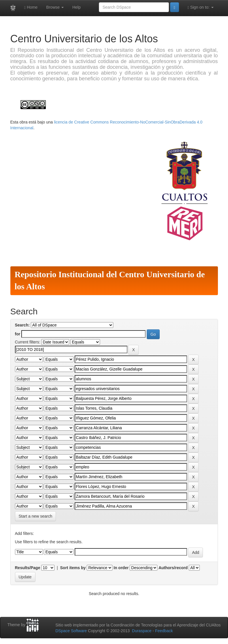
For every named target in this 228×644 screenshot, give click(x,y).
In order (121, 568)
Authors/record (173, 568)
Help (77, 7)
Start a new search (36, 516)
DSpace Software (71, 631)
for (18, 334)
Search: (22, 325)
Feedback (164, 631)
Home (31, 7)
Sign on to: (201, 7)
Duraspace (142, 631)
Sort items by (73, 568)
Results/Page (28, 568)
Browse (55, 7)
